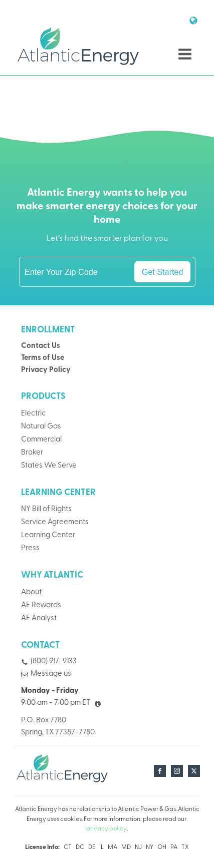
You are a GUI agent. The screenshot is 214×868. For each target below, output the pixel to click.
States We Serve (49, 466)
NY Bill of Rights (46, 510)
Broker (32, 453)
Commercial (41, 440)
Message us (51, 674)
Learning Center (48, 535)
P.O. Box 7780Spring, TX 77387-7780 (58, 727)
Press (30, 548)
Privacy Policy (46, 370)
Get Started (163, 272)
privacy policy (106, 829)
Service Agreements (55, 522)
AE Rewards (41, 605)
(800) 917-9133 (54, 662)
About (31, 592)
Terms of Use (43, 358)
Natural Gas (41, 427)
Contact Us (41, 346)
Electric (33, 414)
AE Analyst (39, 618)
